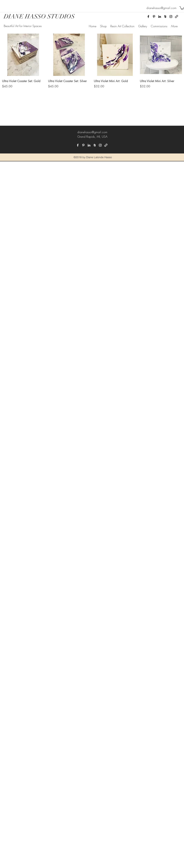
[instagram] (171, 17)
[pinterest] (154, 17)
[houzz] (165, 17)
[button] (182, 8)
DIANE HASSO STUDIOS (39, 16)
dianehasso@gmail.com (92, 132)
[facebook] (148, 17)
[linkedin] (160, 17)
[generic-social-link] (176, 17)
